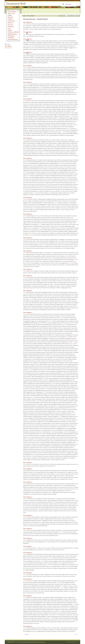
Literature (12, 21)
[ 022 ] (54, 145)
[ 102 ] (25, 548)
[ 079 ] (59, 425)
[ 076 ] (72, 413)
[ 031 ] (35, 193)
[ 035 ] (25, 216)
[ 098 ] (40, 522)
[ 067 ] (63, 373)
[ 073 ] (37, 401)
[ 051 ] (73, 296)
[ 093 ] (25, 499)
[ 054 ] (25, 314)
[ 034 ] (34, 208)
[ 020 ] (64, 132)
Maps (10, 30)
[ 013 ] (65, 102)
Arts (10, 28)
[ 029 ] (47, 184)
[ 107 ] (25, 574)
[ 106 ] (48, 565)
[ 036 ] (75, 219)
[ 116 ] (57, 615)
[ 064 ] (55, 357)
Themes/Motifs (13, 32)
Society (11, 25)
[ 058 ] (25, 333)
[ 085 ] (76, 451)
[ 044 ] (76, 260)
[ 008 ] (43, 71)
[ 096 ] (39, 509)
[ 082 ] (29, 437)
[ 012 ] (25, 101)
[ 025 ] (60, 163)
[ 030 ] (25, 189)
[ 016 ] (72, 116)
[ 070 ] (77, 387)
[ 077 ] (60, 416)
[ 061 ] (72, 344)
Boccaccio (12, 13)
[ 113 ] (74, 604)
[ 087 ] (25, 464)
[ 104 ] (49, 558)
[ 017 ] (76, 121)
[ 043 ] (67, 256)
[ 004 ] (25, 46)
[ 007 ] (25, 67)
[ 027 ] (28, 176)
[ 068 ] (45, 378)
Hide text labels (8, 48)
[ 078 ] (29, 420)
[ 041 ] (44, 245)
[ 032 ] (25, 199)
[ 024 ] (25, 160)
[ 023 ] (46, 152)
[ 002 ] (25, 34)
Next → (76, 634)
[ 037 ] (40, 224)
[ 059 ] (68, 337)
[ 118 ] (71, 620)
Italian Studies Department (25, 642)
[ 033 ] (55, 203)
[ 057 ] (63, 324)
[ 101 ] (25, 540)
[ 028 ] (67, 177)
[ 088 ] (25, 470)
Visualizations (13, 40)
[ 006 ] (57, 59)
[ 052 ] (31, 299)
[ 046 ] (25, 271)
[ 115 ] (60, 611)
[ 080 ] (69, 427)
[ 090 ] (25, 484)
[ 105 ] (42, 561)
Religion (11, 26)
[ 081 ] (41, 434)
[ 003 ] (25, 41)
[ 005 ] (25, 54)
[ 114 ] (69, 608)
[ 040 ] (25, 239)
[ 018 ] (74, 125)
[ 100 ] (60, 532)
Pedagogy (11, 36)
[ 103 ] (25, 554)
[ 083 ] (36, 439)
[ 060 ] (74, 342)
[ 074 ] (57, 406)
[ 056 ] (50, 321)
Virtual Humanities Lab (34, 642)
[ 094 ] (54, 502)
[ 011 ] (41, 87)
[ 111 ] (25, 597)
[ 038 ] (40, 228)
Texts (10, 15)
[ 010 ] (25, 84)
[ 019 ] (69, 128)
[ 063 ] (45, 356)
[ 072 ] (34, 397)
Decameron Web (16, 4)
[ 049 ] (55, 284)
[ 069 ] (53, 383)
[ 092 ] (77, 489)
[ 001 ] (25, 24)
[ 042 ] (25, 253)
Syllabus (11, 38)
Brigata (11, 17)
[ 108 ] (25, 581)
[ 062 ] (43, 350)
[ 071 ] (45, 392)
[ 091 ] (62, 485)
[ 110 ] (62, 588)
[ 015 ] (40, 113)
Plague (11, 19)
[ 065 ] (63, 361)
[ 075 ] (61, 409)
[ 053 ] (44, 304)
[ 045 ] (71, 263)
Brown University (42, 642)
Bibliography (13, 34)
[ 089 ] (57, 474)
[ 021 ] (25, 140)
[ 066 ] (30, 370)
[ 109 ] (58, 582)
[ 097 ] (25, 517)
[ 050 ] (25, 292)
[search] (68, 4)
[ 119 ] (25, 628)
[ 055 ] (61, 318)
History (11, 23)
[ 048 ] (77, 279)
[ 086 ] (33, 456)
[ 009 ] (64, 74)
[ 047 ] (25, 277)
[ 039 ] (31, 233)
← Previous (26, 634)
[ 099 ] (25, 530)
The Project (12, 12)
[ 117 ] (51, 618)
